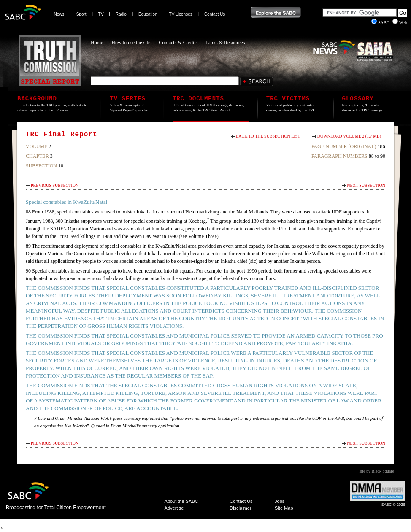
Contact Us (215, 14)
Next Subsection (366, 185)
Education (148, 14)
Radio (121, 14)
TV (101, 14)
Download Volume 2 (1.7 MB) (349, 136)
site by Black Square (377, 471)
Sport (81, 14)
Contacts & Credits (178, 43)
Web (400, 23)
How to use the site (131, 43)
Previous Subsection (55, 185)
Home (97, 43)
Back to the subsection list (268, 136)
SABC (381, 23)
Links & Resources (225, 43)
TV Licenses (181, 14)
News (59, 14)
